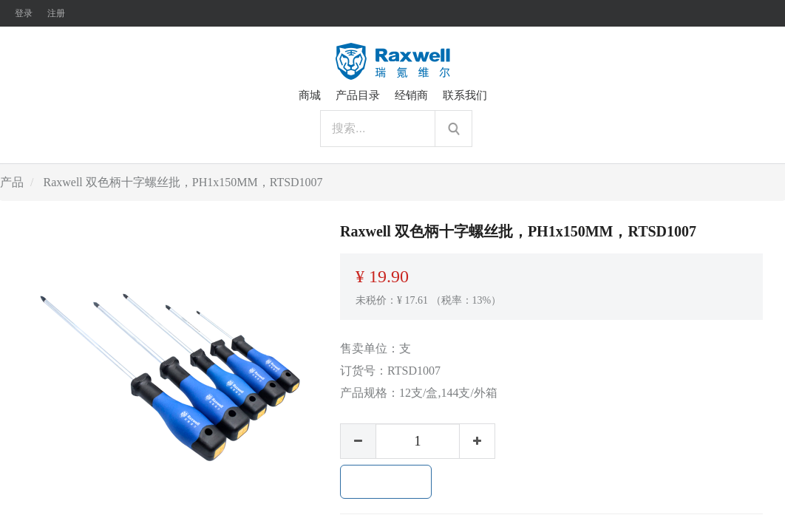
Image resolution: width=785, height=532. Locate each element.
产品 (12, 182)
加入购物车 (386, 482)
